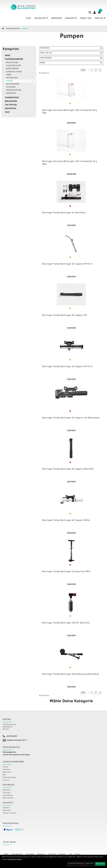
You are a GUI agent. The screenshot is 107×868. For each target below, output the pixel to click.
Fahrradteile (12, 98)
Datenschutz (7, 772)
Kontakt (5, 767)
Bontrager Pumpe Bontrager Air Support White (66, 521)
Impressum (7, 770)
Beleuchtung (12, 63)
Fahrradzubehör (13, 29)
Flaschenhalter (13, 66)
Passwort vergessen (9, 813)
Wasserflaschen (14, 90)
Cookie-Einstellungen (76, 864)
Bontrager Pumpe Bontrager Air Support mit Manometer (71, 418)
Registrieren (7, 811)
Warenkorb (56, 18)
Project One (86, 18)
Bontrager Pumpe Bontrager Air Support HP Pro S (67, 264)
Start (28, 18)
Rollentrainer (13, 84)
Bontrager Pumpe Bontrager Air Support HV (65, 315)
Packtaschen (12, 78)
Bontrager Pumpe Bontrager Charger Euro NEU (66, 572)
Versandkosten (8, 795)
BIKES (8, 56)
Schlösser (11, 87)
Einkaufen (71, 18)
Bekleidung (11, 101)
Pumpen (25, 29)
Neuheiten (11, 109)
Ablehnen (90, 864)
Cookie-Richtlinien (15, 860)
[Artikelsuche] (90, 13)
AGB (4, 775)
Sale (7, 112)
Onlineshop (41, 18)
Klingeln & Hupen (14, 72)
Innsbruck (6, 780)
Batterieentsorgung (9, 778)
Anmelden (6, 808)
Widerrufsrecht (8, 798)
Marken (78, 854)
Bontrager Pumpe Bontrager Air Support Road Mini (68, 469)
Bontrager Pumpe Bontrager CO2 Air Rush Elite (66, 623)
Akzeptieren (100, 864)
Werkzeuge (11, 93)
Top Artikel (11, 105)
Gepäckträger (12, 69)
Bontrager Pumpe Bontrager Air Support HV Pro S (67, 367)
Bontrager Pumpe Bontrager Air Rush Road (64, 213)
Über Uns (100, 18)
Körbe (9, 75)
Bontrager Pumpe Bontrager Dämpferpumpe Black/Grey (71, 674)
